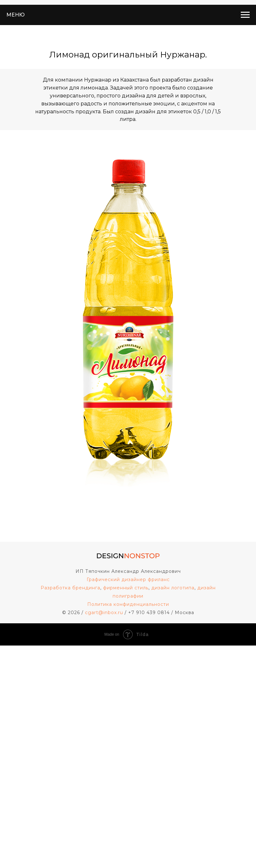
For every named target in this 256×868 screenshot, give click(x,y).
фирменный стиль (126, 588)
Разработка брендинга (70, 588)
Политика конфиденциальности (128, 604)
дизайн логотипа (173, 588)
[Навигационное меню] (245, 15)
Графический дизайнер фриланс (128, 580)
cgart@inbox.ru (104, 613)
